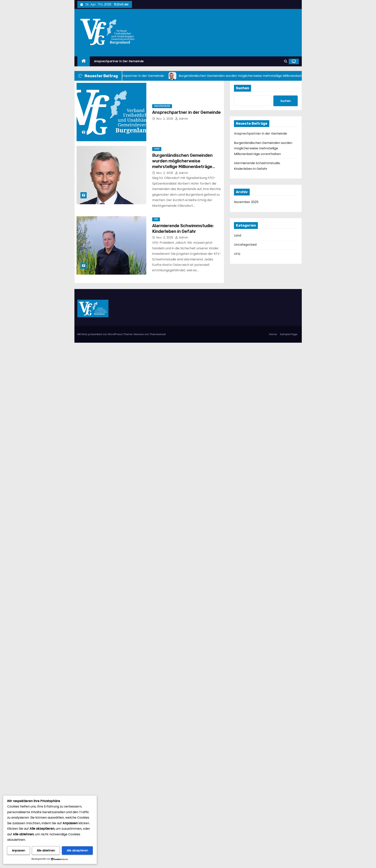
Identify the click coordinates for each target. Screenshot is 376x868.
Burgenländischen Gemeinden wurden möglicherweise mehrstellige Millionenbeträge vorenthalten (263, 148)
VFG (156, 219)
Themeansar (158, 334)
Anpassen (18, 850)
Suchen (243, 88)
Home (273, 334)
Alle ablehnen (46, 850)
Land (157, 149)
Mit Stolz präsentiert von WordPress (100, 334)
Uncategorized (162, 106)
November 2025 (246, 202)
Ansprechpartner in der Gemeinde (119, 61)
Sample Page (289, 334)
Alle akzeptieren (77, 850)
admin (182, 119)
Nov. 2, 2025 (165, 119)
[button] (286, 61)
